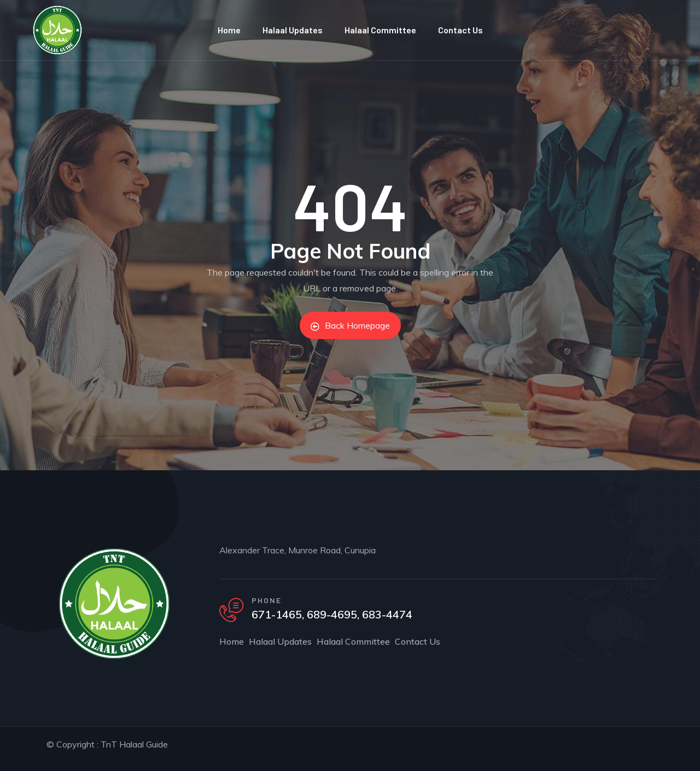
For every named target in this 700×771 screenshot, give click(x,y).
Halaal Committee (380, 30)
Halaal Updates (293, 30)
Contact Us (460, 30)
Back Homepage (350, 325)
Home (229, 30)
